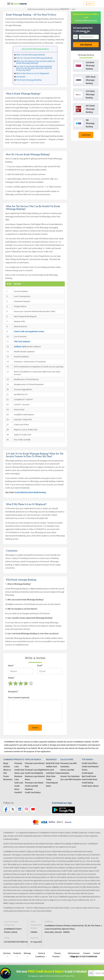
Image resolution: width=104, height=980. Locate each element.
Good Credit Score (90, 779)
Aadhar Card (51, 767)
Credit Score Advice (90, 786)
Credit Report (88, 773)
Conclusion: (21, 77)
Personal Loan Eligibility (35, 770)
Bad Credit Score (89, 776)
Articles (7, 767)
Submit (35, 728)
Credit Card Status (33, 792)
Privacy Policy (69, 976)
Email (40, 665)
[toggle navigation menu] (9, 4)
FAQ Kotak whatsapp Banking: (29, 80)
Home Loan (19, 773)
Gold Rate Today (53, 773)
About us (7, 770)
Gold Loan (19, 783)
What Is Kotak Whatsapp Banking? (31, 55)
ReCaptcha (13, 692)
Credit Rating (87, 783)
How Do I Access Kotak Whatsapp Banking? (34, 58)
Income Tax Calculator (70, 776)
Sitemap (27, 953)
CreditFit (18, 792)
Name (11, 665)
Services (7, 953)
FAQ (5, 773)
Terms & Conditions (53, 976)
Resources (8, 779)
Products (17, 953)
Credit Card (19, 770)
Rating (11, 678)
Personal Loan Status (34, 783)
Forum (6, 776)
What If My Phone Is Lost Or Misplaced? (33, 73)
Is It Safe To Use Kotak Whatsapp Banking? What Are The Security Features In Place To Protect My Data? (34, 68)
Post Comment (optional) (19, 698)
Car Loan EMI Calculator (71, 779)
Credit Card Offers (90, 763)
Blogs (6, 763)
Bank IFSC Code (53, 763)
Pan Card (50, 770)
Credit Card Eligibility (34, 773)
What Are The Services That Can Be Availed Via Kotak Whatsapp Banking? (36, 62)
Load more (86, 135)
